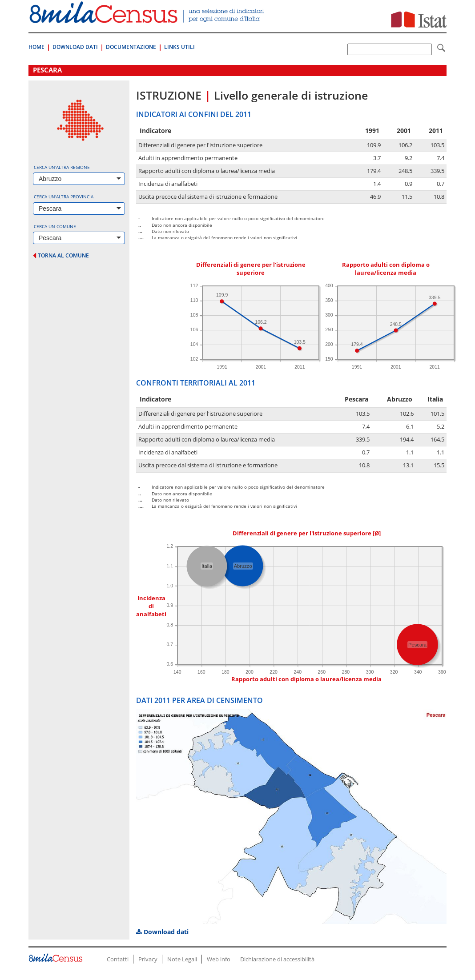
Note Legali (182, 959)
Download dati (162, 932)
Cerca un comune (55, 226)
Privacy (148, 959)
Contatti (118, 959)
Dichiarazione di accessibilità (277, 959)
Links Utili (179, 47)
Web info (219, 959)
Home (36, 47)
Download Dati (75, 47)
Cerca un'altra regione (62, 167)
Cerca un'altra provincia (64, 197)
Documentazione (131, 47)
